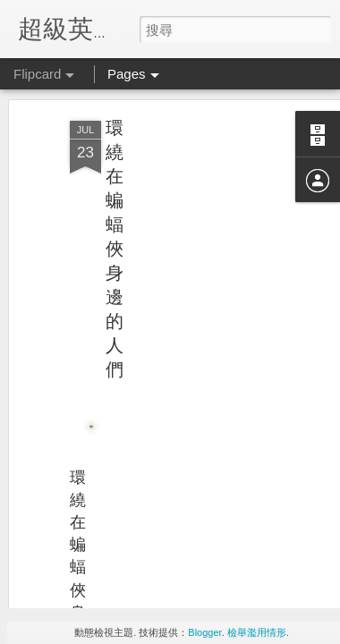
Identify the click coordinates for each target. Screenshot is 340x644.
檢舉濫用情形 (257, 632)
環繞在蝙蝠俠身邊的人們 (115, 197)
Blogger (204, 632)
